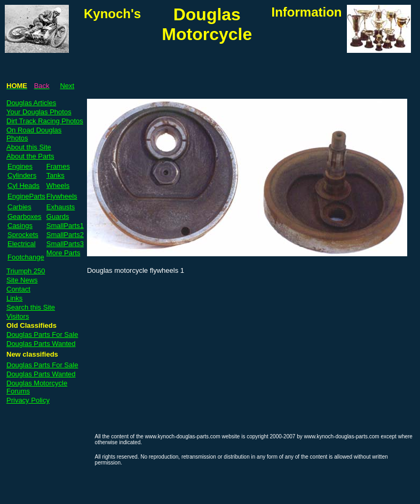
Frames (58, 166)
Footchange (26, 257)
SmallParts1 (65, 226)
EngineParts (26, 196)
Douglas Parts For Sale (42, 334)
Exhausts (61, 207)
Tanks (56, 175)
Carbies (19, 207)
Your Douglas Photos (39, 112)
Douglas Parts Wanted (41, 344)
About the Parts (30, 156)
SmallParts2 (65, 235)
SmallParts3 (65, 244)
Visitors (18, 316)
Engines (20, 166)
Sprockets (23, 235)
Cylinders (22, 175)
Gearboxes (25, 216)
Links (14, 298)
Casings (20, 226)
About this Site (29, 147)
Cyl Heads (23, 186)
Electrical (22, 244)
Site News (22, 280)
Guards (58, 216)
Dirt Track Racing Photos (45, 121)
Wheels (58, 186)
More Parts (64, 253)
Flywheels (62, 196)
